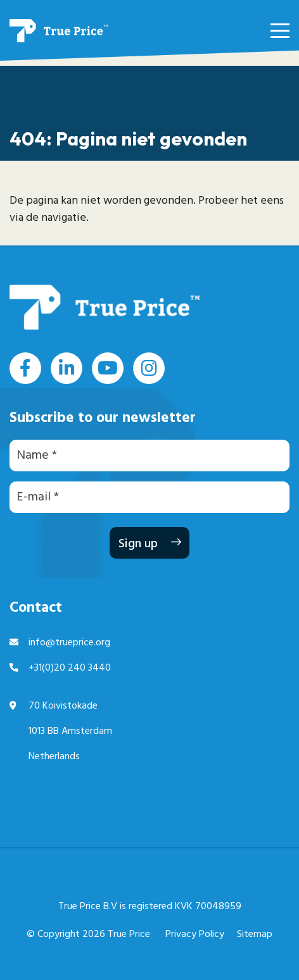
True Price (129, 934)
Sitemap (255, 934)
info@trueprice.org (69, 643)
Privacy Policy (195, 934)
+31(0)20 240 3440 (70, 668)
